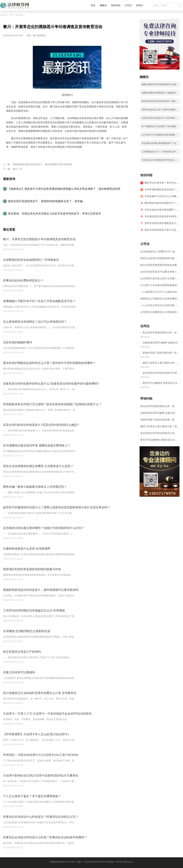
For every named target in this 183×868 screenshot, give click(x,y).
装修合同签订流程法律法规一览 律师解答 (161, 353)
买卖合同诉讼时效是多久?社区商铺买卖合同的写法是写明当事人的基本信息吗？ (160, 119)
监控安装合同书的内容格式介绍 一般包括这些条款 (161, 373)
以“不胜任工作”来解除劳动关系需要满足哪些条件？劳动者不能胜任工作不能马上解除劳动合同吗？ (160, 136)
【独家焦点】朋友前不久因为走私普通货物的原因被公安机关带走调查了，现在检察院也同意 (64, 189)
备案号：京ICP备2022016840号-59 (91, 862)
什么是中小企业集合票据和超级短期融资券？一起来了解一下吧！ (160, 286)
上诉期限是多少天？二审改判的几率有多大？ (160, 152)
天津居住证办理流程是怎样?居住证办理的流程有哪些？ (159, 161)
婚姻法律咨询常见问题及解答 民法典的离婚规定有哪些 (160, 85)
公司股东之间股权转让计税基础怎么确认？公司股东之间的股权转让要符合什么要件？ (160, 313)
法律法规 (19, 15)
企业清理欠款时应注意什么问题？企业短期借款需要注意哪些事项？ (160, 280)
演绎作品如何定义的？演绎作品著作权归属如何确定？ (160, 110)
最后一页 (17, 169)
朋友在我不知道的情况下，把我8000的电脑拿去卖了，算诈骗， (47, 201)
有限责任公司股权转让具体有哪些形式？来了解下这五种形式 (160, 300)
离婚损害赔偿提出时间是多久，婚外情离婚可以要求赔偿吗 (43, 164)
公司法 (128, 5)
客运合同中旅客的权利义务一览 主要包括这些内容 (161, 333)
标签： (10, 154)
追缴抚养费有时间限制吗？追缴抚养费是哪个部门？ (160, 94)
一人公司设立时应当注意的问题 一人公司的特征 (159, 306)
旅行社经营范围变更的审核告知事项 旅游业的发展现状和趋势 (160, 266)
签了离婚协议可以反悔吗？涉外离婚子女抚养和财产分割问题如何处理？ (160, 127)
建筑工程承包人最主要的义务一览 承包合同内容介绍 (161, 363)
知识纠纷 (116, 5)
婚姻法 (103, 5)
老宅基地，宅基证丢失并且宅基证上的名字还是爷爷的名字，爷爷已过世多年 (55, 214)
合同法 (139, 5)
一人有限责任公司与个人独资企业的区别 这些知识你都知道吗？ (160, 293)
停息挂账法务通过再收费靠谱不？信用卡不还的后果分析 (160, 144)
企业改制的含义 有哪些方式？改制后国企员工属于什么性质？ (159, 253)
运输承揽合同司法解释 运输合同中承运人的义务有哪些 (161, 343)
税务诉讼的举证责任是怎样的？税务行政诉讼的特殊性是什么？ (160, 102)
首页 (93, 5)
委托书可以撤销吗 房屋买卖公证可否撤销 (161, 383)
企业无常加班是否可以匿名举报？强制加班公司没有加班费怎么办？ (160, 273)
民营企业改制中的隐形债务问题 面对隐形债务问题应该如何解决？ (159, 259)
